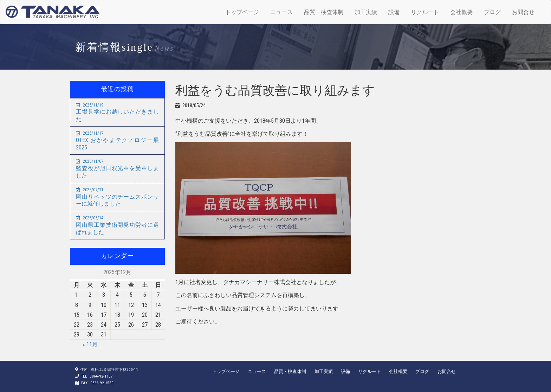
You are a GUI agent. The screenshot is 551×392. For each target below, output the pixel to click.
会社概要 (461, 12)
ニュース (281, 12)
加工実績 (366, 12)
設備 (394, 12)
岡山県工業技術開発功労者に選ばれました (117, 225)
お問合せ (523, 12)
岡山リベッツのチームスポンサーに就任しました (117, 197)
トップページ (242, 12)
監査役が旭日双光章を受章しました (117, 169)
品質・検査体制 (324, 12)
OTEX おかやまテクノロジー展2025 (117, 141)
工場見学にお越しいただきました (117, 113)
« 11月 (90, 344)
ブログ (492, 12)
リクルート (425, 12)
